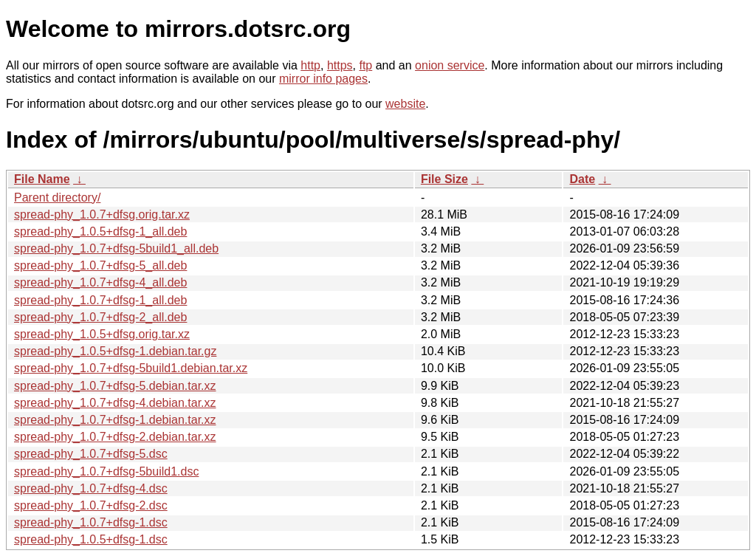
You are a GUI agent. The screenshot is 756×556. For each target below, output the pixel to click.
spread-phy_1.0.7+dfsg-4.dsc (91, 488)
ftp (365, 65)
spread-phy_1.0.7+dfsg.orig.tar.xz (102, 214)
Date (582, 179)
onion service (450, 65)
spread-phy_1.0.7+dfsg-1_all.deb (100, 300)
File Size (444, 179)
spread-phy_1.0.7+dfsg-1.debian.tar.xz (115, 420)
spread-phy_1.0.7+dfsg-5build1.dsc (106, 471)
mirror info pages (323, 79)
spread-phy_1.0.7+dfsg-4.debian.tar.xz (115, 403)
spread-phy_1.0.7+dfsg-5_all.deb (100, 265)
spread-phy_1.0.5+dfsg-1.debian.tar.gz (115, 351)
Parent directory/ (57, 198)
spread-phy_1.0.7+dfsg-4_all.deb (100, 282)
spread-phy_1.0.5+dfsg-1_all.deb (100, 231)
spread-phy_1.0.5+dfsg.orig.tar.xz (102, 334)
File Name (42, 179)
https (340, 65)
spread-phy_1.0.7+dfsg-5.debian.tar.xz (115, 386)
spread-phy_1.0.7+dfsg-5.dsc (91, 454)
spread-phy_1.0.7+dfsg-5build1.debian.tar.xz (131, 368)
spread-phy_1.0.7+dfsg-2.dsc (91, 505)
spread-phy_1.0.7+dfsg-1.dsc (91, 522)
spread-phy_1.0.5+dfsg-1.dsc (91, 539)
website (405, 104)
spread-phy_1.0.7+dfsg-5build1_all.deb (116, 248)
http (310, 65)
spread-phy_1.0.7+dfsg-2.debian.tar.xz (115, 437)
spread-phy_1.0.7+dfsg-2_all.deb (100, 317)
